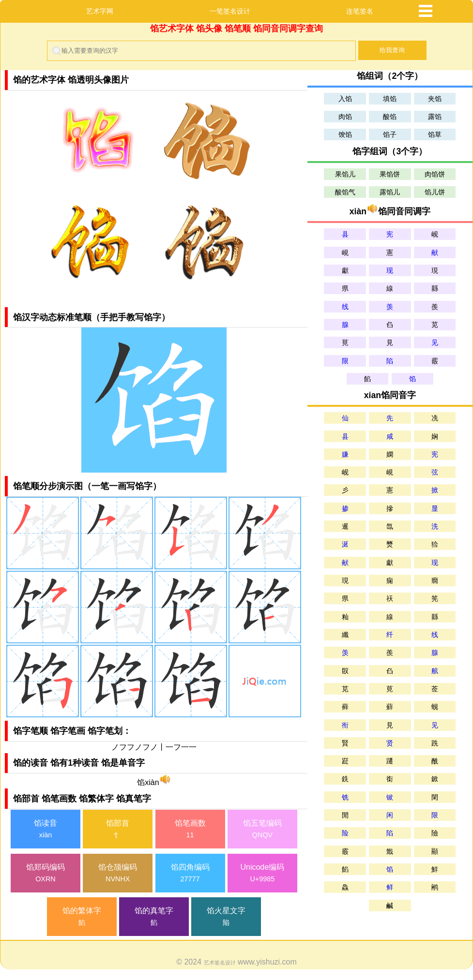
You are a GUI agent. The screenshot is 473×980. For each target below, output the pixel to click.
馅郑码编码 (46, 874)
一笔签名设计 (230, 11)
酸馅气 (345, 192)
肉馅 (345, 117)
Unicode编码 (262, 874)
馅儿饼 (435, 192)
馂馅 (345, 134)
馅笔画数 (190, 830)
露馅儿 (390, 192)
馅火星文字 (226, 917)
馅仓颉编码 (118, 874)
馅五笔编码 (262, 830)
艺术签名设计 (220, 963)
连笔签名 (360, 11)
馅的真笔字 (154, 917)
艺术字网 (100, 11)
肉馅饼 (435, 174)
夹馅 (435, 99)
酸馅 (390, 117)
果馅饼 (390, 174)
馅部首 (118, 830)
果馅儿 (345, 174)
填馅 (390, 99)
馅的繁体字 (82, 917)
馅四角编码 (190, 874)
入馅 (345, 99)
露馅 (435, 117)
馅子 (390, 134)
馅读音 (46, 830)
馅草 (435, 134)
